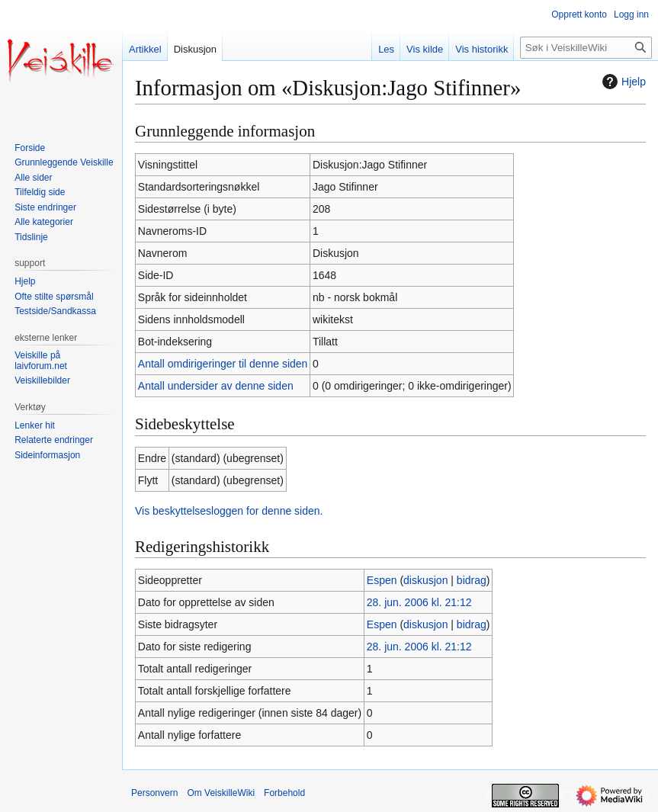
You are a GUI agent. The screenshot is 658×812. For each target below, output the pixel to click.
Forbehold (284, 793)
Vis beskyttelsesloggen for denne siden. (229, 511)
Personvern (154, 793)
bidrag (472, 580)
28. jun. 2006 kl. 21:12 (419, 602)
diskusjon (425, 580)
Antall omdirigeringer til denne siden (223, 364)
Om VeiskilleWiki (221, 793)
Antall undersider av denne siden (216, 386)
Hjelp (622, 82)
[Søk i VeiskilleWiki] (586, 48)
